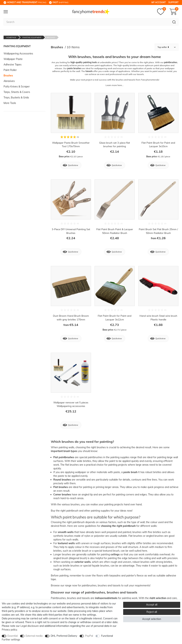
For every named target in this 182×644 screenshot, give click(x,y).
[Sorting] (167, 47)
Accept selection (152, 619)
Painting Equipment (32, 38)
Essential (13, 636)
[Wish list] (162, 12)
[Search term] (87, 22)
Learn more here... (115, 85)
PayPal (89, 636)
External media (34, 636)
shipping (61, 2)
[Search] (174, 22)
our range (66, 586)
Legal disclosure (30, 626)
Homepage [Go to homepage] (11, 38)
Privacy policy (9, 630)
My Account (159, 2)
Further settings (11, 640)
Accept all (152, 605)
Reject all (152, 612)
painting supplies (120, 458)
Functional (107, 636)
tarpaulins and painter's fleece (126, 576)
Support (173, 2)
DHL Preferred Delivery (64, 636)
